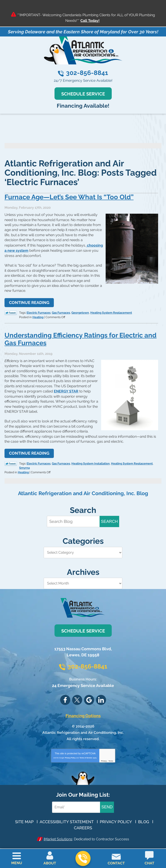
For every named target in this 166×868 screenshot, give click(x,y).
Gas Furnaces (61, 311)
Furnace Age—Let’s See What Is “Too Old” (72, 197)
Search (109, 518)
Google (89, 697)
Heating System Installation (91, 461)
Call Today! (90, 21)
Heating (38, 315)
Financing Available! (83, 105)
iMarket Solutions (58, 835)
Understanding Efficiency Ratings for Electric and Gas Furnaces (77, 337)
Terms (111, 758)
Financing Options (83, 712)
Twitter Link (11, 312)
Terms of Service (86, 754)
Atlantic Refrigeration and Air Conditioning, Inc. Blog (83, 490)
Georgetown (80, 311)
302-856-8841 (87, 73)
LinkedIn (101, 697)
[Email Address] (77, 804)
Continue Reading (29, 302)
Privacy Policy (70, 754)
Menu (17, 863)
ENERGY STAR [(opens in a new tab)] (66, 389)
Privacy (104, 758)
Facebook (65, 697)
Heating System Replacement (111, 311)
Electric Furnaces (39, 311)
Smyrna (24, 465)
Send (107, 804)
